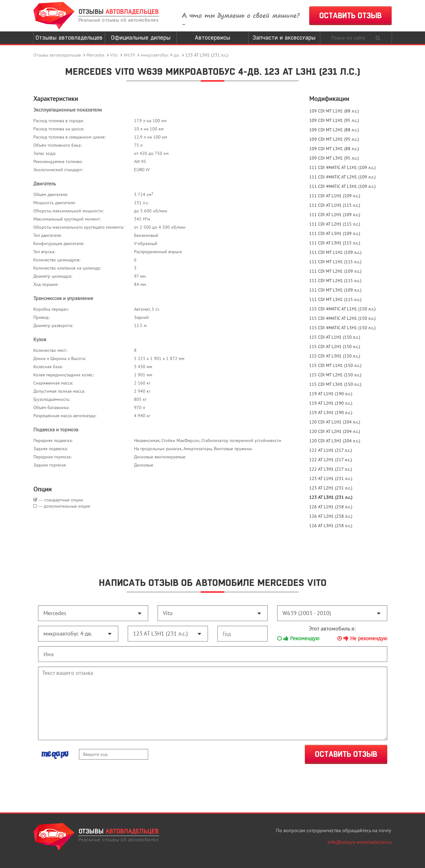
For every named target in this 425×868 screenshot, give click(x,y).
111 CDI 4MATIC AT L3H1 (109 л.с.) (342, 186)
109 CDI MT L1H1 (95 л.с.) (334, 120)
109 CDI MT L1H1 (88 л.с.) (334, 111)
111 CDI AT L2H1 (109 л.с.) (335, 215)
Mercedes (95, 55)
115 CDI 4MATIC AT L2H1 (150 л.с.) (342, 318)
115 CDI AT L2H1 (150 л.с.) (335, 347)
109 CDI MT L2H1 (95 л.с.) (334, 139)
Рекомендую (298, 638)
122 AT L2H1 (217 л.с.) (331, 460)
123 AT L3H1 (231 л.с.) (331, 497)
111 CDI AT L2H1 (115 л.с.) (335, 224)
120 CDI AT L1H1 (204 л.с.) (335, 422)
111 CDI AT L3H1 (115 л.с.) (335, 243)
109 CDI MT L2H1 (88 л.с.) (334, 130)
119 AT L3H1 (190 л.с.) (331, 412)
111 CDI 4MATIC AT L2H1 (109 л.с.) (342, 177)
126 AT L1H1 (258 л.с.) (331, 507)
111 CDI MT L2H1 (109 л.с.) (335, 271)
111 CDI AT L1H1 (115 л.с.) (335, 205)
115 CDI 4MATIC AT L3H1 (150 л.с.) (342, 328)
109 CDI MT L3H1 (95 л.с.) (334, 158)
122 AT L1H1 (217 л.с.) (331, 450)
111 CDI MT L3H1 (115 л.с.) (335, 299)
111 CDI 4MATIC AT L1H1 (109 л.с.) (342, 167)
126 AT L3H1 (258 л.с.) (331, 526)
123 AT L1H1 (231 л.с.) (331, 478)
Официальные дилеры (141, 38)
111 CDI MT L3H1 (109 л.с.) (335, 290)
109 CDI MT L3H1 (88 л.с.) (334, 149)
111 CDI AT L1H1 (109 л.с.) (335, 196)
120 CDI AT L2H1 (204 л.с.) (335, 431)
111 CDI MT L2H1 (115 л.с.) (335, 281)
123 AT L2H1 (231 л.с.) (331, 488)
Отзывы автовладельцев (69, 38)
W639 (129, 55)
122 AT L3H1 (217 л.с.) (331, 469)
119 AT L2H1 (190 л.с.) (331, 403)
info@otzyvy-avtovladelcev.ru (360, 842)
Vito (114, 55)
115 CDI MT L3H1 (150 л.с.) (335, 384)
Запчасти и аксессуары (284, 38)
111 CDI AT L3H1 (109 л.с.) (335, 233)
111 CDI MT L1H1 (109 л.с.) (335, 252)
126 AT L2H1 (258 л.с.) (331, 516)
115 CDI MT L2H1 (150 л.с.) (335, 375)
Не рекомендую (362, 638)
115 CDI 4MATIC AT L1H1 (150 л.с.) (342, 309)
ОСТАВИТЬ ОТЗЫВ (350, 16)
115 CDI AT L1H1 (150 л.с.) (335, 337)
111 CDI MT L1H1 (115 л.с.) (335, 262)
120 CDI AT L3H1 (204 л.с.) (335, 441)
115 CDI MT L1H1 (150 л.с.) (335, 365)
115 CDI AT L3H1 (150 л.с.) (335, 356)
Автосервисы (212, 38)
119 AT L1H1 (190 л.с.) (331, 394)
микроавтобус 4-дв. (160, 55)
